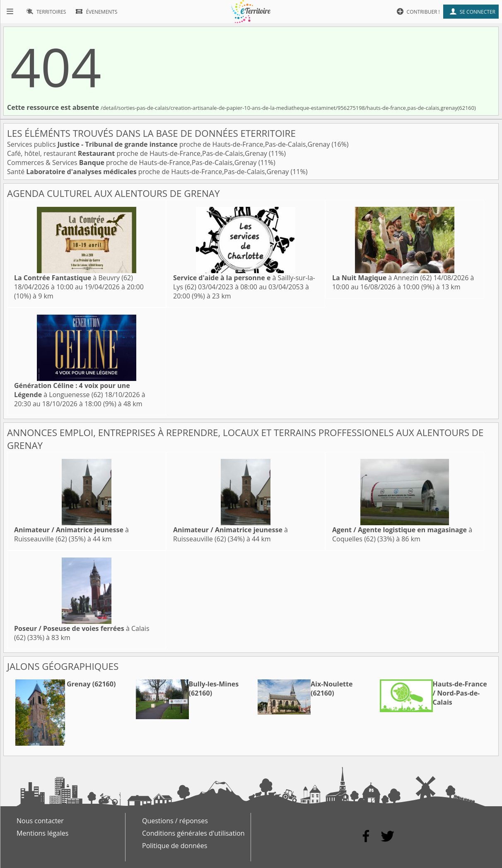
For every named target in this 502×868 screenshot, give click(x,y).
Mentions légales (42, 833)
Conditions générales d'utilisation (193, 833)
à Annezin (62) (382, 278)
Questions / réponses (175, 821)
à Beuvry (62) (74, 278)
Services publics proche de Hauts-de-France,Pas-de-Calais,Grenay (169, 144)
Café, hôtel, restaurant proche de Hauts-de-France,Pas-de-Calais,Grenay (138, 153)
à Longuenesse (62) (72, 390)
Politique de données (175, 846)
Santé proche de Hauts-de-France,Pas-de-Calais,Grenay (149, 172)
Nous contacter (40, 821)
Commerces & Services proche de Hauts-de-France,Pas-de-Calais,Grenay (133, 162)
